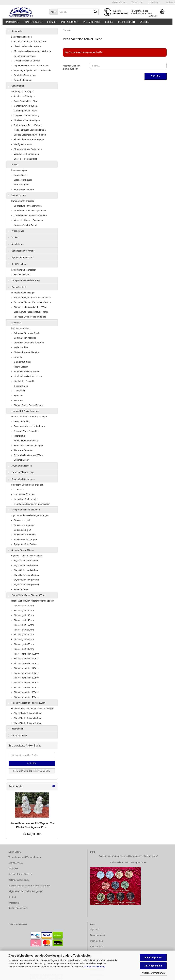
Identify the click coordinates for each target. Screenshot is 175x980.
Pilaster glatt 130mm (22, 615)
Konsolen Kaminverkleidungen (27, 446)
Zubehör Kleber (20, 460)
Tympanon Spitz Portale (24, 544)
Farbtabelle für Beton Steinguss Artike (128, 862)
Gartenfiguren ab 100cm (24, 111)
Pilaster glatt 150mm (22, 625)
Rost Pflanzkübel (18, 264)
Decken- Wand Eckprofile (25, 431)
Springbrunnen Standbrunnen (26, 206)
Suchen (156, 76)
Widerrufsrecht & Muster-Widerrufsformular (29, 886)
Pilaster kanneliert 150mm (25, 673)
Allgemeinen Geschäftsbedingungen (26, 891)
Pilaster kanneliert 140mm (25, 668)
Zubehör (17, 357)
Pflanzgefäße (92, 22)
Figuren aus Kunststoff (21, 258)
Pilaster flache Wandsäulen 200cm (29, 307)
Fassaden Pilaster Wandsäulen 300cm (31, 302)
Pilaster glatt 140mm (22, 620)
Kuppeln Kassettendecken (25, 441)
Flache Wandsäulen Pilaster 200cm (27, 703)
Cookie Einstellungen (18, 908)
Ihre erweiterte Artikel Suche (32, 771)
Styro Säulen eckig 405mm (25, 585)
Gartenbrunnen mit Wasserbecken (29, 215)
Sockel (109, 22)
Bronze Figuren (20, 175)
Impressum (14, 903)
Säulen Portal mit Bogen (24, 539)
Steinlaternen (126, 22)
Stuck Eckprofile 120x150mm (26, 376)
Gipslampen (18, 391)
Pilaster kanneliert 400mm (25, 697)
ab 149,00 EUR (32, 834)
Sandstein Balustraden (23, 75)
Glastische (18, 489)
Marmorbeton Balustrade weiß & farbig (31, 51)
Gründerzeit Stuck (21, 362)
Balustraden (13, 22)
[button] (137, 3)
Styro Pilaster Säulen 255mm (26, 713)
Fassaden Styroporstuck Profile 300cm (31, 298)
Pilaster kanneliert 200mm (25, 678)
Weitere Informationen (153, 973)
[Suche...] (53, 12)
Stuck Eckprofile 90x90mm (25, 371)
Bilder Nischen (19, 347)
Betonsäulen (16, 729)
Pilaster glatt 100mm (22, 606)
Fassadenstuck (17, 287)
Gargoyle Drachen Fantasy (25, 116)
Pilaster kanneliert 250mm (25, 683)
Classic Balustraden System (26, 46)
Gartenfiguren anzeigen (22, 92)
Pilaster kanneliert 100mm (25, 654)
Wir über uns (120, 3)
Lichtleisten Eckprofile (23, 381)
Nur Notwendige (153, 966)
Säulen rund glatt (21, 520)
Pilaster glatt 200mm (22, 630)
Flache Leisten (20, 367)
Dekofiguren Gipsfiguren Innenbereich (31, 504)
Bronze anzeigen (19, 170)
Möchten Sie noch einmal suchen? (71, 67)
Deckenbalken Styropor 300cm (27, 455)
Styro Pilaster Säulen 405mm (26, 723)
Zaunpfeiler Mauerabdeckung (24, 280)
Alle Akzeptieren (153, 957)
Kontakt (12, 897)
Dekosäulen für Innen (23, 494)
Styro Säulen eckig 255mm (25, 575)
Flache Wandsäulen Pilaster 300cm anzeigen (33, 601)
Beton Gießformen (21, 80)
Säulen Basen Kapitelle (23, 338)
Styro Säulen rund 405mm (25, 570)
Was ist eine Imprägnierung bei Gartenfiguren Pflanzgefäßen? (128, 856)
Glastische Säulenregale (22, 479)
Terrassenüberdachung (21, 472)
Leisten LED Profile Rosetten (24, 411)
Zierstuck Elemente (22, 450)
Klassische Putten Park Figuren (27, 139)
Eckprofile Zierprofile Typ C (25, 333)
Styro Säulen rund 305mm (25, 565)
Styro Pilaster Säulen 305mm (26, 718)
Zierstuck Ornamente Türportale (28, 343)
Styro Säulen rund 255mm (25, 561)
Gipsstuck (15, 323)
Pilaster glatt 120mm (22, 611)
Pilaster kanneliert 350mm (25, 692)
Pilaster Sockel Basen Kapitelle (27, 405)
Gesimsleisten (19, 386)
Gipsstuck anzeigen (21, 328)
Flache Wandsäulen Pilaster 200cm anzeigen (33, 709)
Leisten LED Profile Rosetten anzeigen (29, 417)
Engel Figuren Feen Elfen (24, 101)
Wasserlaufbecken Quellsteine (27, 220)
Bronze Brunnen (20, 185)
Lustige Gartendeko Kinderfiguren (28, 135)
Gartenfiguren (34, 22)
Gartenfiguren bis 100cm (24, 106)
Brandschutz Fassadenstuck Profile (29, 312)
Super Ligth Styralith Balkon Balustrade (31, 70)
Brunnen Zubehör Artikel (24, 225)
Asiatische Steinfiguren (24, 96)
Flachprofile (18, 436)
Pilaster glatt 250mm (22, 634)
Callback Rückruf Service (20, 874)
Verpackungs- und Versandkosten (25, 857)
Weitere (144, 22)
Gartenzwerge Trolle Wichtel (26, 125)
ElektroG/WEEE (16, 863)
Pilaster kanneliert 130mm (25, 663)
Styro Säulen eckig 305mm (25, 580)
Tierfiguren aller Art (22, 144)
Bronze (51, 22)
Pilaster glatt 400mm (22, 649)
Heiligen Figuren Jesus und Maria (28, 130)
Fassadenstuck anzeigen (23, 293)
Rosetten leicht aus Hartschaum (28, 426)
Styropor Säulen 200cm (21, 550)
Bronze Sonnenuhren (22, 189)
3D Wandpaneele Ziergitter (25, 352)
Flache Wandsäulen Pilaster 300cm (27, 595)
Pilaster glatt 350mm (22, 644)
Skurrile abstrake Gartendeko (26, 149)
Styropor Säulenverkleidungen (24, 510)
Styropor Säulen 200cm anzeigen (27, 556)
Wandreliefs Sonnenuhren (25, 154)
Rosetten (17, 400)
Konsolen (17, 396)
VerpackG (13, 868)
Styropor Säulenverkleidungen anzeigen (30, 515)
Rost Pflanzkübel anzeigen (24, 270)
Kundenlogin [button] (154, 3)
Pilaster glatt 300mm (22, 639)
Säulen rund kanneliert (23, 525)
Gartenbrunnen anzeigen (23, 201)
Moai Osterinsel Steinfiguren (26, 120)
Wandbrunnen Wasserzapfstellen (28, 211)
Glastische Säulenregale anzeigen (27, 485)
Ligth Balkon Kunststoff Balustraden (30, 66)
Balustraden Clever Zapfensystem (29, 41)
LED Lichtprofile (20, 421)
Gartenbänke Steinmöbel (22, 251)
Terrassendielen (18, 735)
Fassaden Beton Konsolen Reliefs (29, 317)
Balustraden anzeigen (21, 37)
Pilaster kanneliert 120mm (25, 659)
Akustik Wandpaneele (20, 466)
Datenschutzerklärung (94, 967)
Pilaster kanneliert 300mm (25, 687)
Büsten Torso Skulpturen (24, 159)
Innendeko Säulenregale (24, 499)
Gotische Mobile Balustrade (26, 61)
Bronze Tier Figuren (22, 180)
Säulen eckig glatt (21, 530)
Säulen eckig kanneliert (24, 535)
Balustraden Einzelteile (23, 56)
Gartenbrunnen (69, 22)
